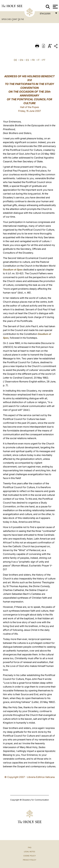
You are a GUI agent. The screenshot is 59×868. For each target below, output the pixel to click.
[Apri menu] (55, 7)
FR (33, 60)
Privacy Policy (29, 860)
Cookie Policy (29, 856)
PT (44, 60)
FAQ (30, 847)
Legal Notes (29, 852)
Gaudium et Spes (13, 270)
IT (38, 60)
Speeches (7, 19)
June (21, 19)
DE (15, 60)
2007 (15, 19)
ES (27, 60)
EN (22, 60)
